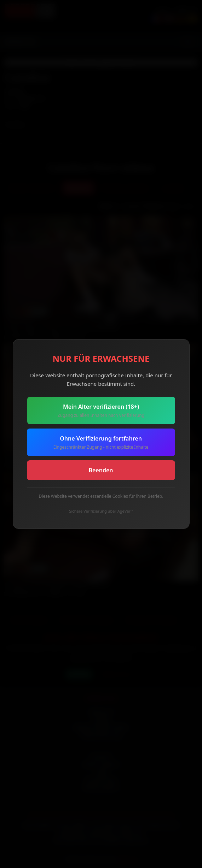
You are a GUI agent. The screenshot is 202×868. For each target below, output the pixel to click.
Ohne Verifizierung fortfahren (101, 442)
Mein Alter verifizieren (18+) (101, 411)
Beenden (101, 470)
